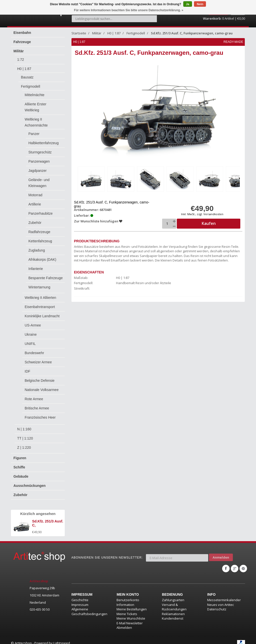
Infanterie (36, 269)
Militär (19, 51)
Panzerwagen (39, 161)
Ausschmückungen (30, 486)
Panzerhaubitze (40, 213)
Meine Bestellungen (132, 605)
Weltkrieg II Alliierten (40, 298)
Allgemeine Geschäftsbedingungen (89, 607)
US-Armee (33, 325)
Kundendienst (173, 614)
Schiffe (19, 467)
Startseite (79, 33)
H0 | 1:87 (24, 69)
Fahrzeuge (22, 42)
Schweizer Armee (38, 362)
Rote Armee (34, 399)
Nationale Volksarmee (42, 390)
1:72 (21, 60)
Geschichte (80, 595)
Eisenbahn (22, 33)
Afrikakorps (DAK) (42, 259)
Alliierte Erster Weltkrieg (35, 107)
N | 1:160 (24, 429)
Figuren (20, 458)
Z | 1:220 (24, 448)
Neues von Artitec (221, 600)
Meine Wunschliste (131, 614)
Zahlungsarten (173, 595)
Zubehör (35, 223)
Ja (188, 4)
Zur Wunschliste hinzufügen (99, 220)
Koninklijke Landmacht (42, 316)
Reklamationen (173, 609)
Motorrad (35, 195)
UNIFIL (30, 344)
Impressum (80, 600)
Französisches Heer (40, 417)
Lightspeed (62, 638)
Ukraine (31, 334)
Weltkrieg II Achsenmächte (36, 122)
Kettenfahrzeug (40, 241)
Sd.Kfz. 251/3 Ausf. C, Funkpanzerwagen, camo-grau (192, 33)
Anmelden (221, 555)
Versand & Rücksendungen (174, 602)
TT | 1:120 (25, 438)
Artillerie (35, 204)
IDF (28, 371)
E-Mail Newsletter (130, 618)
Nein (200, 4)
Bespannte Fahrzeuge (46, 278)
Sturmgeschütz (40, 152)
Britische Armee (37, 408)
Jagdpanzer (37, 171)
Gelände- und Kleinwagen (39, 183)
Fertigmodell (31, 86)
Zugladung (37, 250)
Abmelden (124, 623)
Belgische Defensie (40, 381)
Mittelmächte (34, 95)
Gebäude (21, 476)
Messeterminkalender (224, 595)
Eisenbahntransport (40, 307)
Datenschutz (217, 605)
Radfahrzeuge (39, 232)
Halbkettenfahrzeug (43, 143)
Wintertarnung (39, 287)
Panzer (34, 134)
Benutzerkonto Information (128, 598)
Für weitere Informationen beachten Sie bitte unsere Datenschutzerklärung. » (129, 10)
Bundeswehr (34, 353)
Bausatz (27, 77)
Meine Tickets (127, 609)
